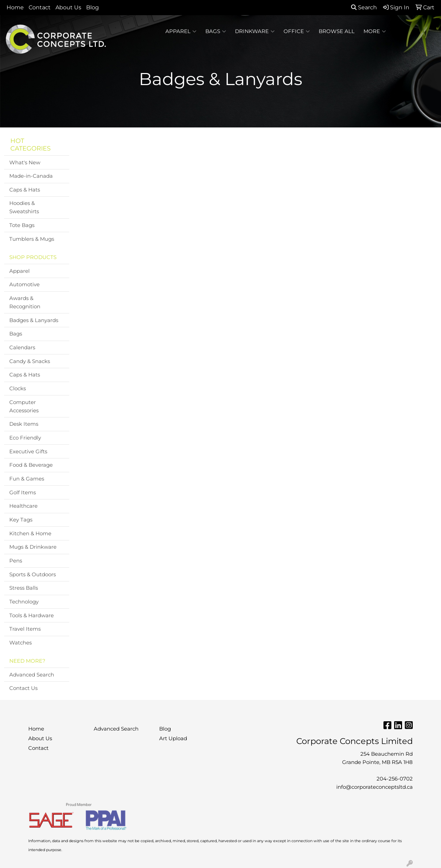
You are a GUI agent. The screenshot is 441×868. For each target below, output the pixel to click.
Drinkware (255, 31)
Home (15, 7)
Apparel (181, 31)
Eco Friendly (25, 438)
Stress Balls (24, 588)
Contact (40, 7)
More (375, 31)
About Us (68, 7)
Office (297, 31)
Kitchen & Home (30, 534)
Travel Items (25, 629)
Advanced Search (32, 675)
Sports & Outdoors (33, 575)
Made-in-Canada (31, 176)
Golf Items (23, 493)
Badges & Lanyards (34, 320)
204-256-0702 (395, 779)
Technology (24, 602)
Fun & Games (27, 479)
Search (364, 7)
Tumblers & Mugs (32, 239)
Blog (93, 7)
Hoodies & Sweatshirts (24, 207)
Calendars (22, 348)
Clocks (18, 389)
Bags (216, 31)
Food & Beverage (31, 465)
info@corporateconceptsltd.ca (375, 787)
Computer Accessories (24, 406)
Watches (20, 643)
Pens (16, 561)
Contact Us (23, 688)
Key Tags (21, 520)
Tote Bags (22, 225)
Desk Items (24, 424)
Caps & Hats (25, 190)
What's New (25, 163)
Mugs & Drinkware (33, 547)
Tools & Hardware (32, 616)
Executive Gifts (28, 452)
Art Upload (173, 738)
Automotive (24, 285)
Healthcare (23, 506)
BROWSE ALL (337, 31)
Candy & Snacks (30, 361)
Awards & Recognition (25, 302)
